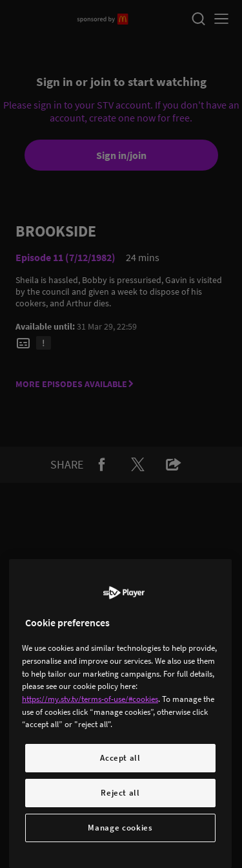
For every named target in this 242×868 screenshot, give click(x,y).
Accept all (120, 758)
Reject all (120, 793)
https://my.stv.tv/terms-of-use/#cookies (90, 699)
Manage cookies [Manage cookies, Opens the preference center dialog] (120, 828)
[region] (120, 714)
